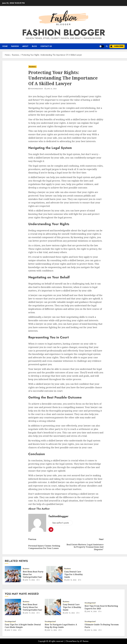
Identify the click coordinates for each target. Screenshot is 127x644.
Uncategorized (90, 603)
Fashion (15, 46)
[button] (107, 46)
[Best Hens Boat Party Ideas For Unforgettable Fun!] (13, 574)
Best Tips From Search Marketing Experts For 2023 (101, 607)
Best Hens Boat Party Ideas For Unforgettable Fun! (32, 607)
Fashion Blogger (64, 32)
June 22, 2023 (52, 89)
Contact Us (46, 46)
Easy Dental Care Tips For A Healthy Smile (74, 574)
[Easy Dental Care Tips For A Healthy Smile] (54, 574)
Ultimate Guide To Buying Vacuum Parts (102, 626)
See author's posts (61, 523)
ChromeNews (71, 641)
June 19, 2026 (30, 580)
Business (32, 67)
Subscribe (116, 46)
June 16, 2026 (52, 630)
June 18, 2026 (71, 580)
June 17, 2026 (12, 630)
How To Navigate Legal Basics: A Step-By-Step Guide (61, 626)
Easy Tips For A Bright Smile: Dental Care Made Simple (23, 626)
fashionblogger (37, 89)
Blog (34, 46)
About (25, 46)
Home (5, 46)
